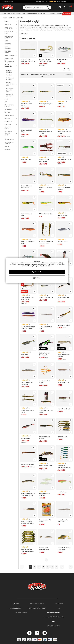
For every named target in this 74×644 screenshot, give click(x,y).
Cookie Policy (47, 266)
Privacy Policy (33, 266)
